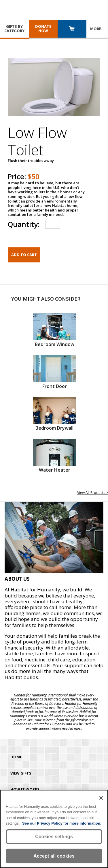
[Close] (101, 798)
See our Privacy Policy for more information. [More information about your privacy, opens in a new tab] (62, 823)
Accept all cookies (54, 856)
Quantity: (24, 224)
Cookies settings (54, 837)
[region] (54, 829)
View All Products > (93, 493)
